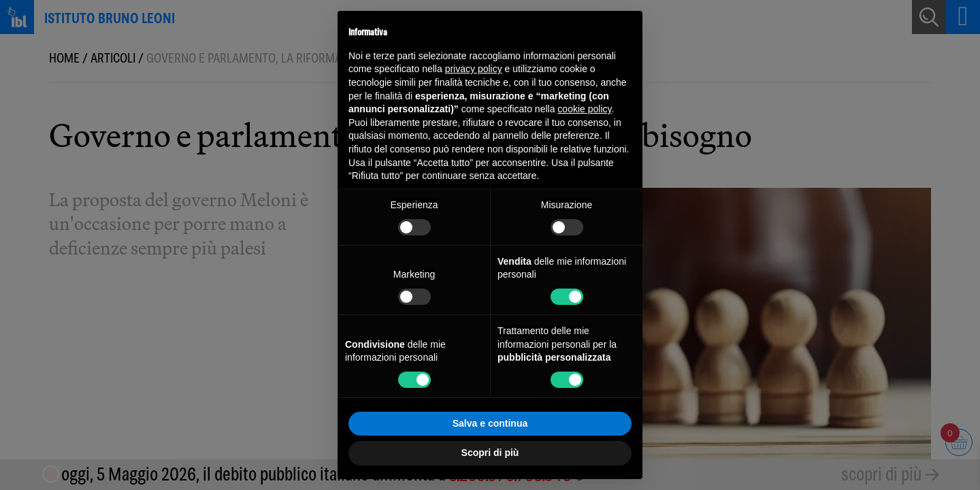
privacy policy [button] (474, 69)
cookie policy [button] (584, 109)
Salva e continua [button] (490, 423)
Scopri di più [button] (490, 453)
